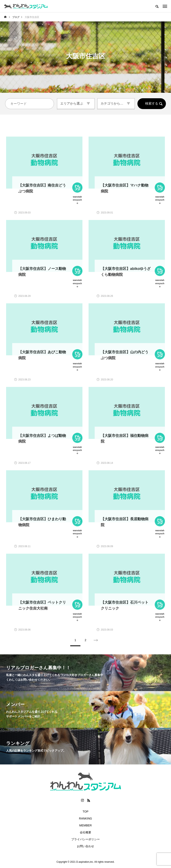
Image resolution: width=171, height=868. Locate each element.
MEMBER (85, 825)
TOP (86, 812)
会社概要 (85, 832)
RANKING (85, 818)
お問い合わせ (85, 846)
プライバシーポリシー (85, 839)
